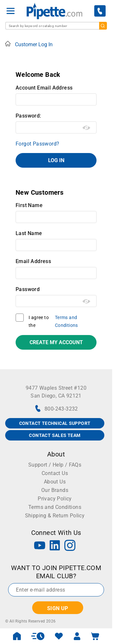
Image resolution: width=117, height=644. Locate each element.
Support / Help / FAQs (55, 465)
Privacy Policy (55, 499)
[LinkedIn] (55, 546)
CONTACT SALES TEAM (55, 435)
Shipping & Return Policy (55, 516)
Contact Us (55, 473)
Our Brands (55, 490)
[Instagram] (70, 546)
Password (28, 289)
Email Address (33, 261)
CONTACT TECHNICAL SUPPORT (55, 423)
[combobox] (56, 26)
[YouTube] (40, 546)
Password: (28, 116)
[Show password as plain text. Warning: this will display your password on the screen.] (87, 128)
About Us (55, 482)
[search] (103, 26)
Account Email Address (44, 88)
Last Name (29, 233)
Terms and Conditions (66, 321)
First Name (29, 205)
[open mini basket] (95, 636)
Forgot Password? (37, 144)
